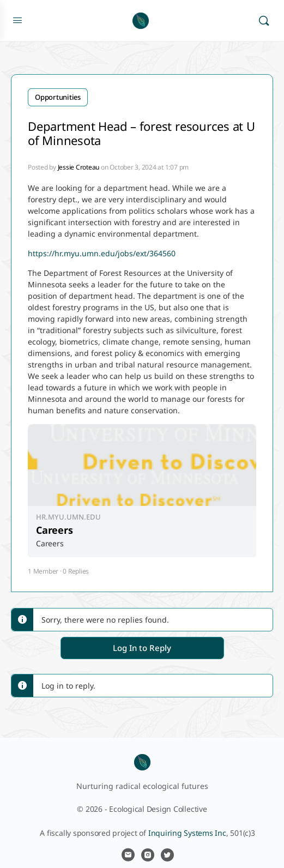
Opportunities (58, 97)
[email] (128, 855)
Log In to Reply (142, 648)
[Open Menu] (17, 20)
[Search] (264, 21)
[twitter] (167, 855)
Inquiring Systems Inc (187, 833)
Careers (54, 530)
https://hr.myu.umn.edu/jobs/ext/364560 (102, 253)
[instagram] (148, 855)
